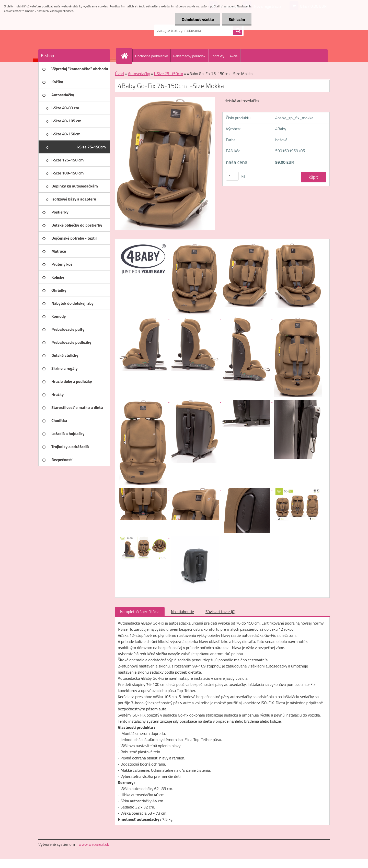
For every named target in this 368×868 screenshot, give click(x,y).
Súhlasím (237, 19)
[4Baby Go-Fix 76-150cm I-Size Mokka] (144, 244)
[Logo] (73, 30)
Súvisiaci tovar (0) (220, 612)
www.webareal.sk (94, 844)
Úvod (119, 74)
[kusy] (232, 176)
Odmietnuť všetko (198, 19)
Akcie (233, 56)
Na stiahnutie (182, 612)
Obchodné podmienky (152, 56)
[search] (238, 31)
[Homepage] (126, 56)
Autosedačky (139, 74)
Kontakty (218, 56)
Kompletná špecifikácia (140, 612)
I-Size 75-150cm (169, 74)
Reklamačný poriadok (189, 56)
